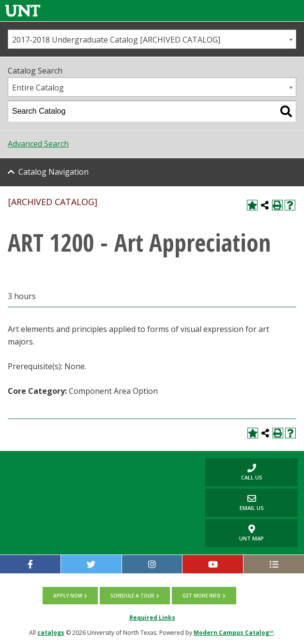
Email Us (235, 502)
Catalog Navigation (53, 172)
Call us (234, 472)
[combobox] (152, 39)
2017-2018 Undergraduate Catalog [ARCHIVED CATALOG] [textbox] (116, 40)
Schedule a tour (132, 596)
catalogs (51, 633)
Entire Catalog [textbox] (38, 88)
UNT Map (251, 533)
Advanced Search (38, 144)
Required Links (152, 618)
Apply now (68, 596)
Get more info (202, 596)
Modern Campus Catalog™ (234, 633)
